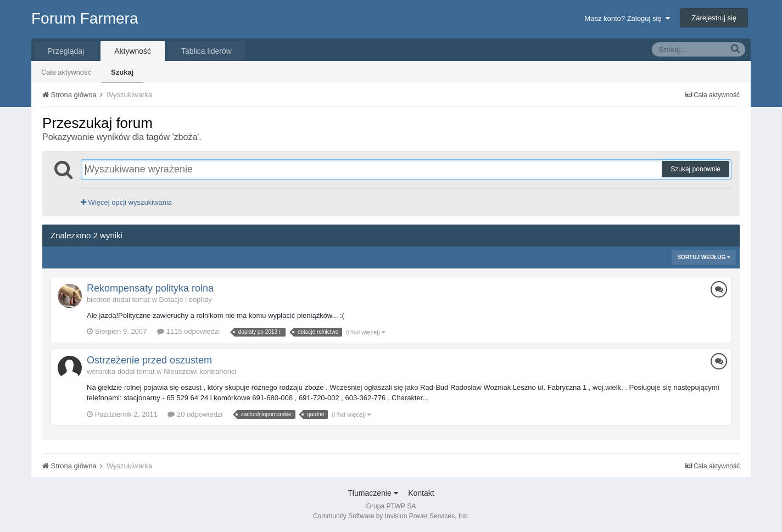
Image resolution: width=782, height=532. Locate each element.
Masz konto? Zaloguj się (627, 18)
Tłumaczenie (373, 493)
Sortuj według (704, 257)
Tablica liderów (206, 51)
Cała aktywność (66, 72)
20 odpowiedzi (195, 414)
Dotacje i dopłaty (186, 299)
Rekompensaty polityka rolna (150, 288)
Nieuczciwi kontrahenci (200, 371)
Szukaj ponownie (696, 169)
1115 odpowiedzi (188, 331)
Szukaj (122, 72)
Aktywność (133, 51)
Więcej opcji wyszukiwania (126, 202)
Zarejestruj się (714, 18)
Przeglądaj (66, 51)
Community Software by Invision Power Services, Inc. (391, 516)
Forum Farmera (85, 18)
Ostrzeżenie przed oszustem (149, 360)
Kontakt (421, 493)
